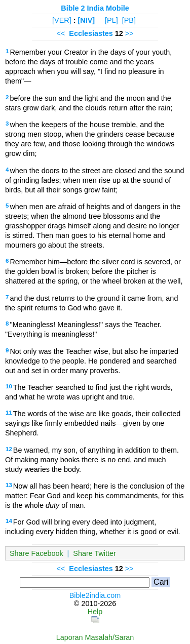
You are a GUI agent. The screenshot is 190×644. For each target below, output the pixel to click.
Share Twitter (94, 553)
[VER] (62, 20)
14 (9, 521)
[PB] (129, 20)
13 (9, 485)
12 (9, 449)
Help (95, 612)
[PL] (111, 20)
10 (9, 386)
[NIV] (87, 20)
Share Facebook (36, 553)
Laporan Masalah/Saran (95, 637)
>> (129, 33)
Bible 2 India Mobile (95, 8)
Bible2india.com (95, 595)
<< (61, 33)
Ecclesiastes (91, 33)
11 (9, 413)
